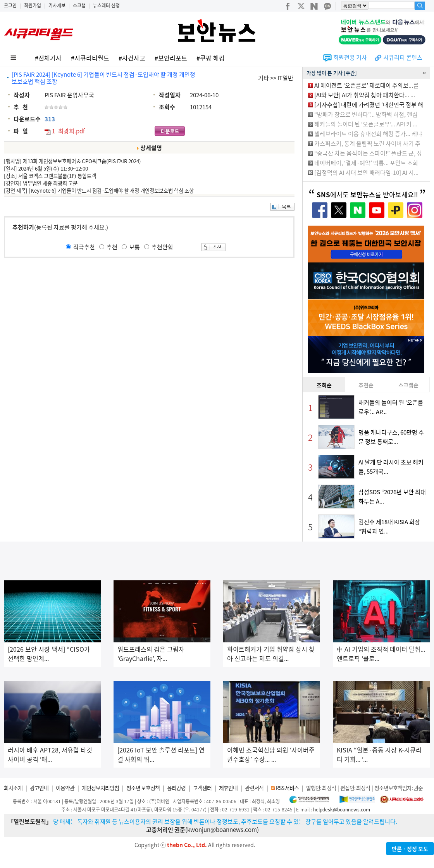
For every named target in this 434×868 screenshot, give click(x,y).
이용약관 (65, 788)
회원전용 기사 (350, 57)
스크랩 (79, 5)
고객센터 (202, 788)
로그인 (10, 5)
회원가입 (33, 5)
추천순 (366, 385)
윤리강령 (176, 788)
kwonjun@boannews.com (222, 830)
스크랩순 (408, 385)
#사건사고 (132, 58)
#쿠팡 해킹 (211, 58)
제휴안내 (228, 788)
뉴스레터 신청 (106, 5)
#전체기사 (48, 58)
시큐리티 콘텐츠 (403, 57)
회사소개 (13, 788)
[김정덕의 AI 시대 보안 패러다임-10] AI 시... (366, 173)
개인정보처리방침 (100, 788)
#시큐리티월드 (90, 58)
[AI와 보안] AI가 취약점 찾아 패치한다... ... (365, 95)
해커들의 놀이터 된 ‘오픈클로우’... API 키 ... (366, 124)
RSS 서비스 (287, 788)
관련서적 (254, 788)
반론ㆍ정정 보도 (410, 849)
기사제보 (57, 5)
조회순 (324, 385)
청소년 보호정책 (143, 788)
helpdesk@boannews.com (342, 809)
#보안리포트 (171, 58)
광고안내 (39, 788)
